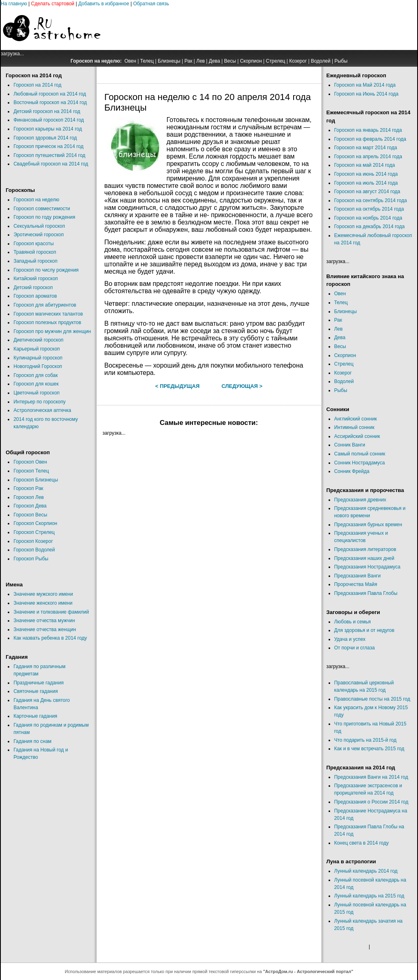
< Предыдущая (177, 386)
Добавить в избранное (104, 4)
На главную (14, 4)
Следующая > (242, 386)
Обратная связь (151, 4)
